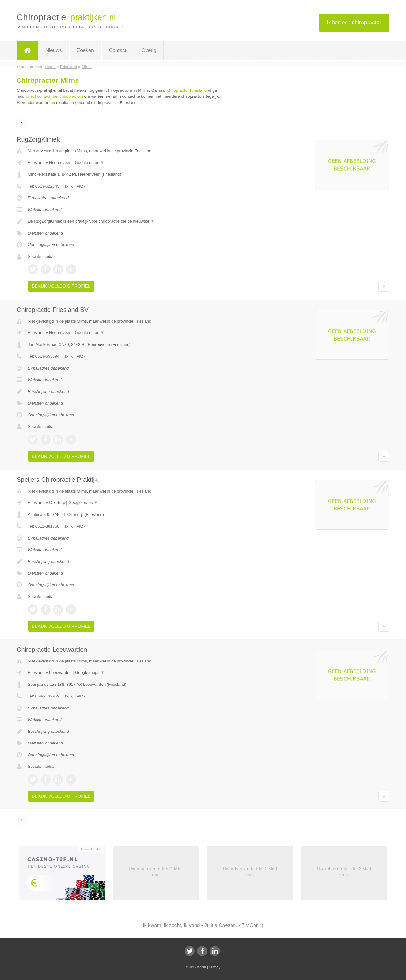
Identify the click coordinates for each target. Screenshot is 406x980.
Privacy (214, 967)
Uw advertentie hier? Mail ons (156, 872)
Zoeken (85, 50)
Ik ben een (354, 23)
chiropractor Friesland (187, 90)
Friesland (36, 163)
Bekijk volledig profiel (61, 286)
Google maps (89, 163)
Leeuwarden (60, 672)
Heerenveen (60, 163)
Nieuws (54, 50)
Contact (118, 50)
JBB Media (198, 967)
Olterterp (57, 502)
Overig (149, 50)
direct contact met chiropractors (55, 96)
